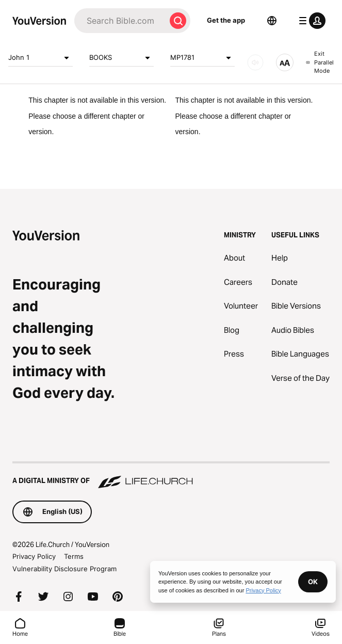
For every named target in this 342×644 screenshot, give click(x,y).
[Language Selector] (272, 21)
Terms (74, 556)
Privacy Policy (34, 556)
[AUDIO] (255, 62)
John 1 (40, 58)
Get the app (226, 20)
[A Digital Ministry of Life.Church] (171, 476)
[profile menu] (310, 21)
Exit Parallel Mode (320, 62)
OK (313, 582)
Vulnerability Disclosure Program (64, 569)
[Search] (120, 21)
